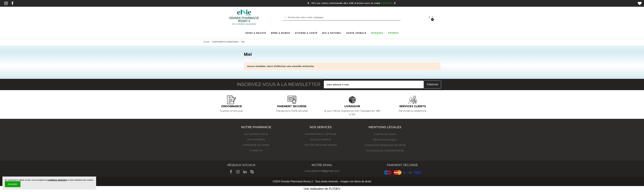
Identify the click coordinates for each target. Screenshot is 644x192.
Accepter (13, 184)
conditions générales (57, 180)
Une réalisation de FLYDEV (322, 189)
